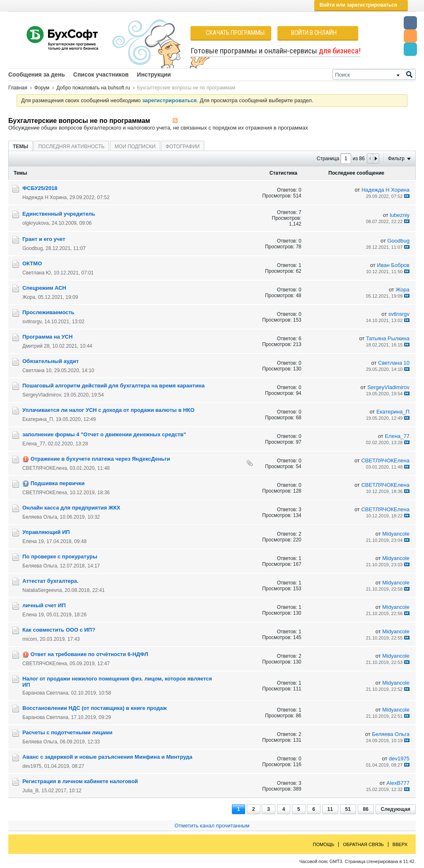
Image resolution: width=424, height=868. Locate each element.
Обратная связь (363, 844)
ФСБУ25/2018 (40, 188)
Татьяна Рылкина (388, 338)
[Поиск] (374, 75)
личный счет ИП (44, 605)
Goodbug (33, 248)
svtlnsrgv (32, 322)
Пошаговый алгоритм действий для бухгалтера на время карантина (113, 386)
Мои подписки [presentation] (135, 147)
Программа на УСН (47, 337)
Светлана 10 (37, 370)
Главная (18, 88)
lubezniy (400, 215)
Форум (42, 88)
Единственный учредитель (59, 214)
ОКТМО (32, 263)
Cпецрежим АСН (44, 288)
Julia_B (30, 791)
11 (330, 809)
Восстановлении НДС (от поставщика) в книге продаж (95, 708)
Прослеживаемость (48, 312)
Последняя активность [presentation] (71, 147)
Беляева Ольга (40, 517)
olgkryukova (36, 223)
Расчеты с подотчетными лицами (67, 732)
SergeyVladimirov (42, 395)
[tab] (20, 146)
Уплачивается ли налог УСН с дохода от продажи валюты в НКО (108, 410)
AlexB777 (398, 783)
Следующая (396, 809)
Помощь (324, 844)
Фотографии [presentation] (183, 147)
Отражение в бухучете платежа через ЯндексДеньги (100, 459)
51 (348, 809)
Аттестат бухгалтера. (51, 581)
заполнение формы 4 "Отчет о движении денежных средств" (104, 434)
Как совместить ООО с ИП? (59, 630)
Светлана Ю (37, 273)
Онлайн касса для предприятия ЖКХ (71, 508)
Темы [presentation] (20, 147)
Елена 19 (33, 541)
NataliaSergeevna (42, 590)
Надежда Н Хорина (45, 197)
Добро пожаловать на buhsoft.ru (93, 88)
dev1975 (32, 766)
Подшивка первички (58, 483)
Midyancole (396, 534)
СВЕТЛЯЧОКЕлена (45, 468)
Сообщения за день (37, 75)
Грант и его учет (44, 239)
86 (366, 809)
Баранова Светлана (45, 693)
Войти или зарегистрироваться (361, 5)
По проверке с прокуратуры (60, 557)
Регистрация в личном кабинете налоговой (80, 781)
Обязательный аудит (51, 361)
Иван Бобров (393, 265)
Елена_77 (34, 444)
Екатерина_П (38, 419)
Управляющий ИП (46, 532)
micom (30, 639)
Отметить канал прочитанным (212, 826)
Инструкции (154, 75)
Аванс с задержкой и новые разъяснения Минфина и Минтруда (107, 757)
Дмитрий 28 (36, 346)
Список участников (101, 75)
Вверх (400, 844)
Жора (29, 297)
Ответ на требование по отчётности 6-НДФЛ (89, 654)
